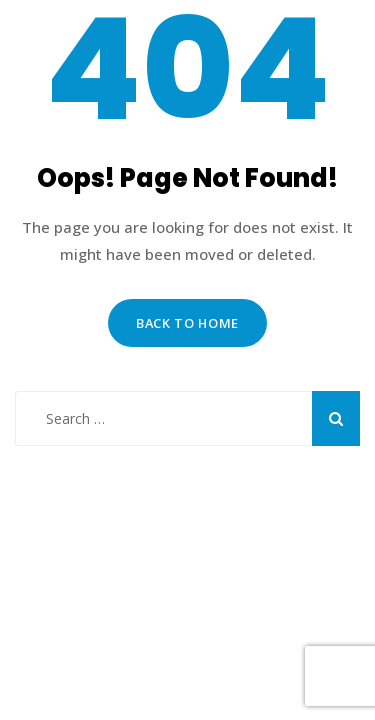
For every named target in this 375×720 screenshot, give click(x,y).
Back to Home (187, 323)
